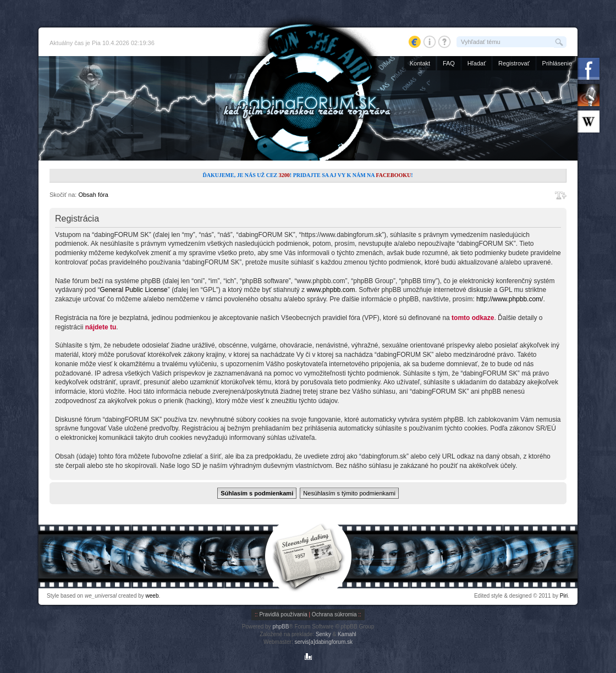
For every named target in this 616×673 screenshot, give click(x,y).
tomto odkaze (473, 318)
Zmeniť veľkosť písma (561, 195)
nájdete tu (101, 327)
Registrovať (514, 63)
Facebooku (393, 175)
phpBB (280, 627)
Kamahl (347, 634)
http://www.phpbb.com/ (510, 299)
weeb (152, 596)
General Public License (133, 290)
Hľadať (477, 63)
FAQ (449, 63)
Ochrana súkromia (334, 614)
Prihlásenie (557, 63)
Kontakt (420, 63)
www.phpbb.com (331, 290)
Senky (323, 634)
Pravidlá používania (283, 614)
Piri (564, 596)
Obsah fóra (93, 195)
